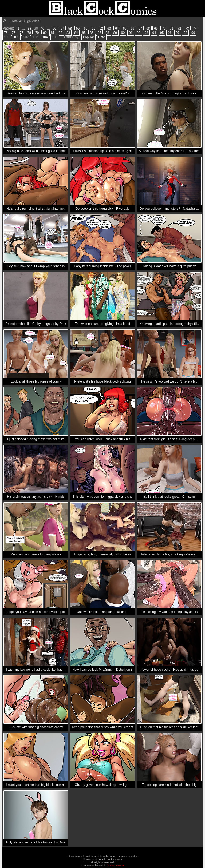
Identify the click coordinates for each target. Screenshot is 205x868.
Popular (88, 37)
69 (156, 29)
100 (7, 37)
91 (131, 33)
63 (109, 29)
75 (6, 33)
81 (53, 33)
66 (133, 29)
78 (29, 33)
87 (99, 33)
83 (68, 33)
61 (93, 29)
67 (140, 29)
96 (170, 33)
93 (146, 33)
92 (138, 33)
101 (16, 37)
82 (60, 33)
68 (148, 29)
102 (26, 37)
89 (115, 33)
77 (21, 33)
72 (179, 29)
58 (70, 29)
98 (185, 33)
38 (29, 29)
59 (78, 29)
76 (13, 33)
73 (187, 29)
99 (193, 33)
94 (154, 33)
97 (178, 33)
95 (162, 33)
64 (117, 29)
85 (84, 33)
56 (54, 29)
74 (195, 29)
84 (76, 33)
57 (62, 29)
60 (86, 29)
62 (101, 29)
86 (92, 33)
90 (123, 33)
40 (42, 29)
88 (107, 33)
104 (45, 37)
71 (172, 29)
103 (36, 37)
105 (55, 37)
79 (37, 33)
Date (102, 37)
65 (125, 29)
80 (45, 33)
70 (164, 29)
